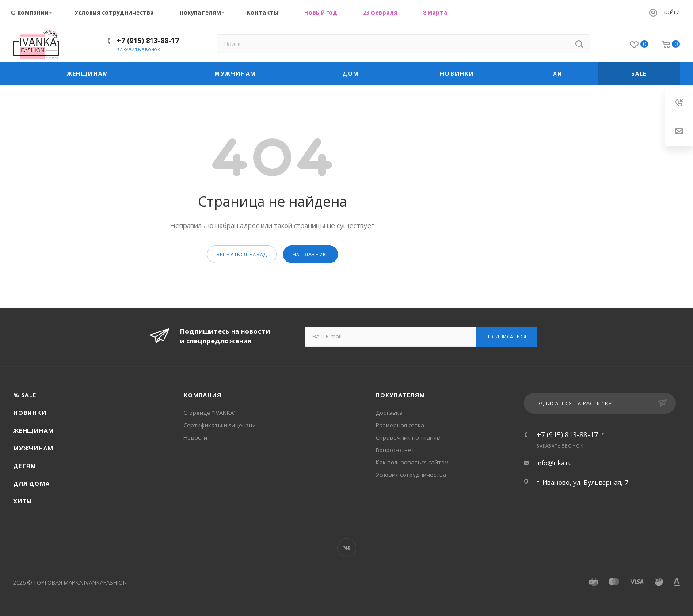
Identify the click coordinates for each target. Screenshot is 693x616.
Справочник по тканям (408, 437)
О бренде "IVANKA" (210, 413)
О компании (32, 13)
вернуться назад (242, 254)
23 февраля (380, 12)
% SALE (25, 395)
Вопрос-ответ (395, 450)
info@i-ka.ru (554, 463)
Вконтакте (347, 548)
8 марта (435, 12)
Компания (202, 395)
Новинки (30, 413)
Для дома (31, 483)
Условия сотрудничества (114, 12)
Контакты (263, 12)
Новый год (321, 12)
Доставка (389, 413)
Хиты (23, 501)
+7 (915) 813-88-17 (148, 41)
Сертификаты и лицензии (220, 425)
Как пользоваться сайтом (412, 462)
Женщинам (33, 430)
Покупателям (203, 13)
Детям (25, 466)
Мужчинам (33, 448)
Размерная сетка (400, 425)
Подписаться (507, 337)
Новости (195, 437)
